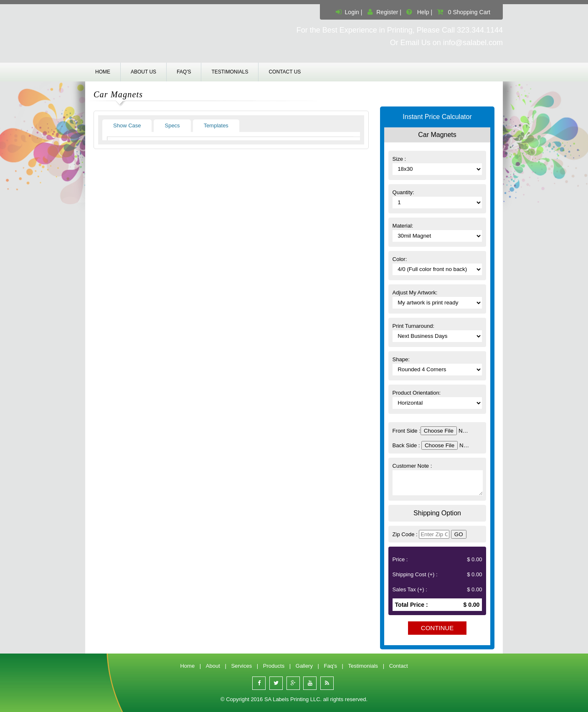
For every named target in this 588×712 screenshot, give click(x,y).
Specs (172, 125)
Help (423, 12)
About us (143, 72)
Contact (399, 666)
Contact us (285, 72)
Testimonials (230, 72)
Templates (216, 125)
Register (387, 12)
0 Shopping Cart (469, 12)
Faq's (184, 72)
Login (352, 12)
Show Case (127, 125)
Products (274, 666)
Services (241, 666)
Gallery (304, 666)
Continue (437, 628)
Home (103, 72)
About (213, 666)
